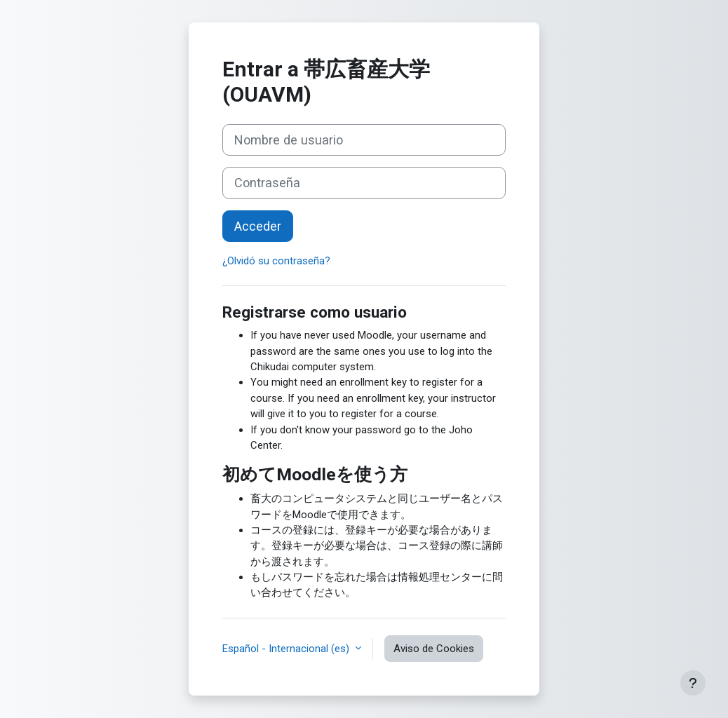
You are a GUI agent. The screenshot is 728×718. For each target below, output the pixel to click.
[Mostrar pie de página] (693, 683)
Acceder (258, 226)
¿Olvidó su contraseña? (276, 261)
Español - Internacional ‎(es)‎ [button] (287, 649)
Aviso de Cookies (434, 649)
